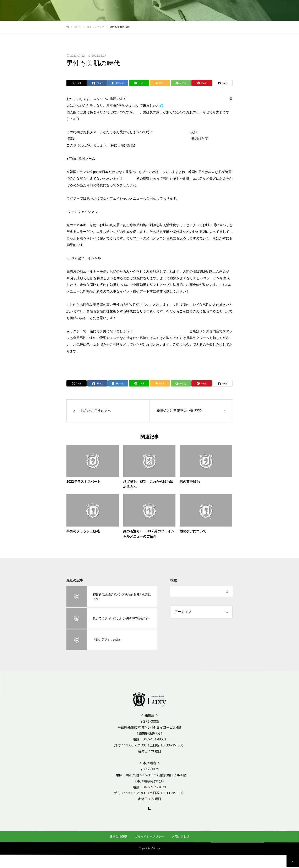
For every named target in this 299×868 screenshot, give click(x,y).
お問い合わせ (181, 837)
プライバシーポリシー (149, 837)
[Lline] (139, 83)
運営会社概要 (118, 836)
